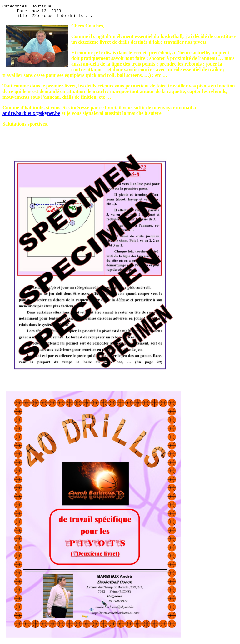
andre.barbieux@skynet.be (31, 116)
